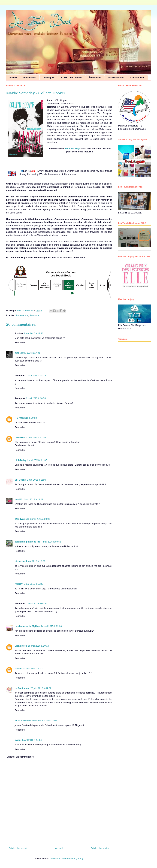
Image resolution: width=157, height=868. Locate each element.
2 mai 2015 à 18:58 (36, 398)
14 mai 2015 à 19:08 (51, 626)
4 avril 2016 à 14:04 (32, 740)
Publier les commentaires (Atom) (66, 859)
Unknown (20, 437)
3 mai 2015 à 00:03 (40, 519)
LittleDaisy (20, 460)
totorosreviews (23, 720)
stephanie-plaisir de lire (27, 542)
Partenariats (22, 315)
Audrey (19, 584)
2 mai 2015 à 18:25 (36, 376)
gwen (18, 740)
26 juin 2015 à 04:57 (41, 688)
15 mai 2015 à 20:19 (38, 646)
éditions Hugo (73, 148)
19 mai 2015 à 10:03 (33, 669)
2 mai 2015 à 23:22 (33, 499)
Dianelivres (21, 646)
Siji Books (20, 480)
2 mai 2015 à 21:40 (37, 480)
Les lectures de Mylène (27, 626)
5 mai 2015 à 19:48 (33, 584)
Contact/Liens (137, 78)
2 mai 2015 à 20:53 (27, 418)
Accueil (13, 78)
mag (17, 353)
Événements (95, 78)
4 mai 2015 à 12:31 (35, 561)
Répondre (20, 343)
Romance (34, 315)
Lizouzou (20, 561)
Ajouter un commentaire (21, 757)
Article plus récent (18, 848)
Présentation (30, 78)
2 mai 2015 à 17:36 (30, 353)
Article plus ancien (100, 848)
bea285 (19, 499)
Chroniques (49, 78)
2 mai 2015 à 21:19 (36, 437)
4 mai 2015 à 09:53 (51, 542)
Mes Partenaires (116, 78)
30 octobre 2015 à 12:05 (44, 720)
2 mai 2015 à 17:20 (34, 333)
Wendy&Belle (22, 519)
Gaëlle (18, 669)
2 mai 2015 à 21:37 (37, 460)
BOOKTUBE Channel (72, 78)
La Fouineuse (22, 688)
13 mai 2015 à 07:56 (37, 603)
